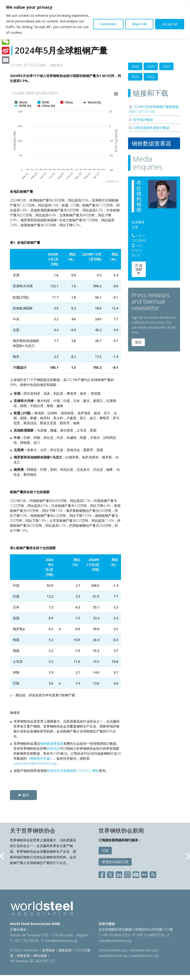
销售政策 (23, 956)
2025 (151, 66)
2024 (166, 66)
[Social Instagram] (127, 874)
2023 (135, 77)
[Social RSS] (153, 874)
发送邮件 (139, 269)
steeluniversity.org (143, 950)
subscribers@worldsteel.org (35, 763)
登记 (138, 342)
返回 (23, 795)
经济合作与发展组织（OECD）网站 (73, 771)
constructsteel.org (112, 950)
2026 (135, 66)
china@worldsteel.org (115, 941)
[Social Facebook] (103, 874)
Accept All (170, 24)
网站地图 (40, 956)
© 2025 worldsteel (25, 950)
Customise (108, 24)
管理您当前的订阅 (115, 862)
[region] (95, 20)
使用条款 (48, 950)
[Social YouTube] (136, 874)
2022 (151, 77)
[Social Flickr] (144, 874)
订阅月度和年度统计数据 (149, 128)
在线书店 (53, 748)
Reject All (139, 24)
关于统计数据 (141, 120)
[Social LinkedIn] (119, 874)
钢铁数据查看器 (52, 743)
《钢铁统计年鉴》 (40, 758)
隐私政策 (65, 950)
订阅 (105, 850)
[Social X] (110, 874)
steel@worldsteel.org (61, 941)
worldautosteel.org (113, 956)
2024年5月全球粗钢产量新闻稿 (154, 109)
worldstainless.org (144, 956)
